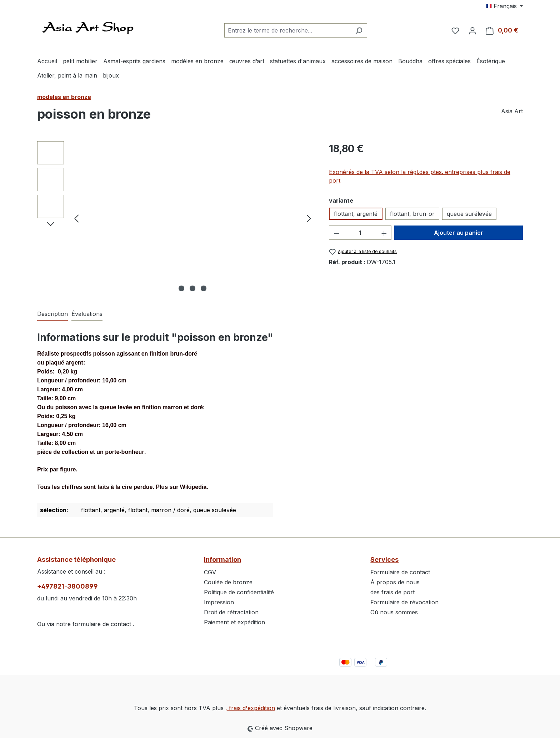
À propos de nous (395, 582)
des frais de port (392, 592)
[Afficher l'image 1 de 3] (181, 288)
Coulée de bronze (228, 582)
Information (222, 559)
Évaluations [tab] (87, 314)
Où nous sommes (394, 612)
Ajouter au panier (459, 233)
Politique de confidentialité (239, 592)
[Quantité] (360, 233)
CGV (210, 572)
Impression (219, 602)
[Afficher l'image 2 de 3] (192, 288)
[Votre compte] (472, 30)
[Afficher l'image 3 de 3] (204, 288)
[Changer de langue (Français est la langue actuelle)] (504, 6)
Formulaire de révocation (404, 602)
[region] (176, 218)
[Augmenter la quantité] (384, 233)
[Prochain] (309, 218)
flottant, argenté (356, 214)
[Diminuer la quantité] (336, 233)
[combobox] (287, 30)
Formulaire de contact (400, 572)
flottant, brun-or (412, 214)
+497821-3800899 (67, 586)
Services (384, 559)
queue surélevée (469, 214)
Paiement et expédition (234, 622)
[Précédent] (76, 218)
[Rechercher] (359, 30)
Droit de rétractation (231, 612)
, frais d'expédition (250, 708)
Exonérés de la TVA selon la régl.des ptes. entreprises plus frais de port (420, 176)
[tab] (52, 314)
